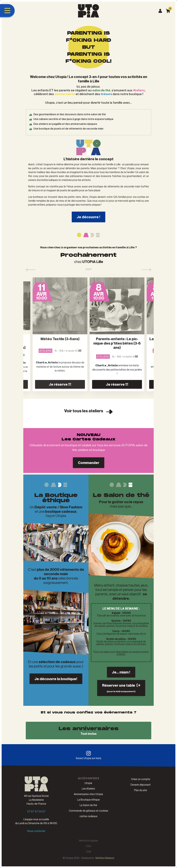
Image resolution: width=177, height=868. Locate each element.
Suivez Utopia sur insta (88, 755)
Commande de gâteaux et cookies (88, 811)
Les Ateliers (88, 789)
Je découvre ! (88, 217)
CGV (89, 852)
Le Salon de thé (88, 805)
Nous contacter (36, 831)
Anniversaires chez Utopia (88, 794)
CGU (89, 846)
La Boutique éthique (88, 800)
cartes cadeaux (88, 816)
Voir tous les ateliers (88, 411)
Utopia (88, 783)
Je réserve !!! (60, 384)
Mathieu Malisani (105, 858)
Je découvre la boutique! (56, 679)
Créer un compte (141, 779)
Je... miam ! (121, 672)
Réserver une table (121, 688)
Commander (89, 463)
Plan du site (141, 790)
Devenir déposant (141, 785)
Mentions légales (88, 841)
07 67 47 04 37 (36, 811)
